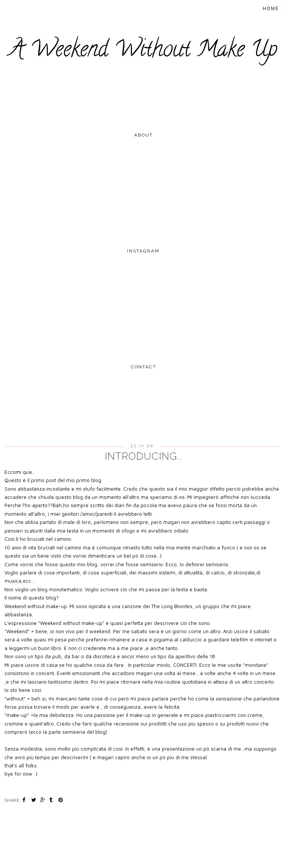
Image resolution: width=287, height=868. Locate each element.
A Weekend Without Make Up (143, 51)
